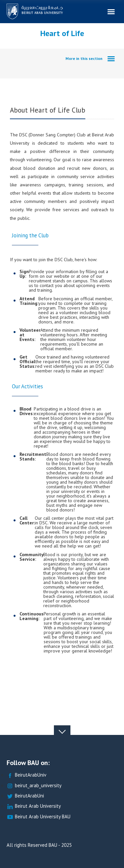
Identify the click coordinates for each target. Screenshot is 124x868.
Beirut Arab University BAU (39, 817)
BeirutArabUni (25, 796)
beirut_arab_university (34, 786)
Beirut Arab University (34, 806)
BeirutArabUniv (26, 775)
